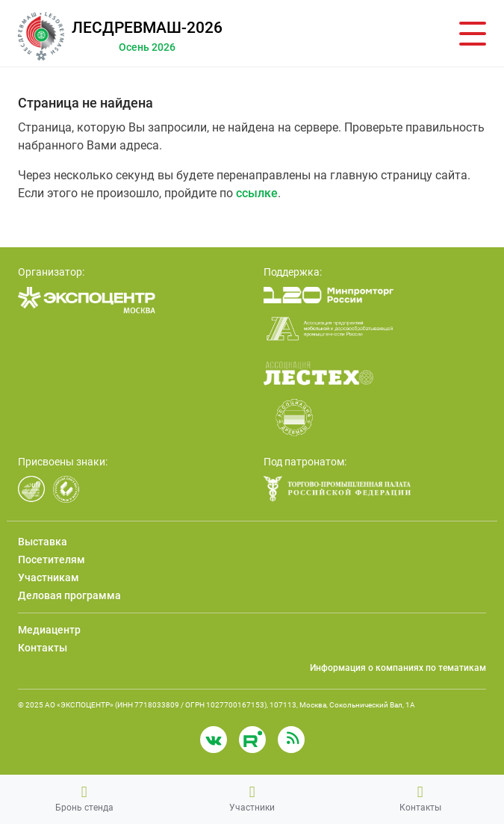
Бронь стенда (84, 799)
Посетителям (52, 560)
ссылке (257, 193)
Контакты (420, 799)
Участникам (49, 577)
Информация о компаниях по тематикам (398, 668)
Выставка (43, 542)
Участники (252, 799)
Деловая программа (69, 595)
